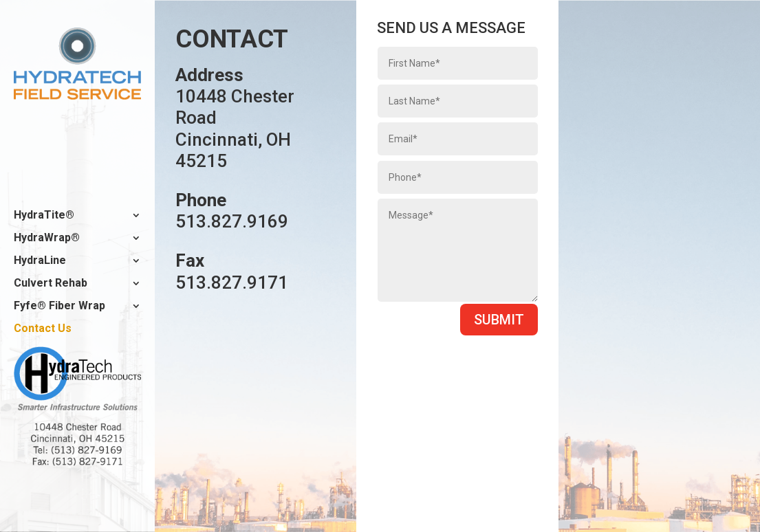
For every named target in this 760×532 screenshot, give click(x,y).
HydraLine (40, 261)
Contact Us (43, 329)
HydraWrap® (47, 239)
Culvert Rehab (51, 284)
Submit (499, 320)
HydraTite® (44, 216)
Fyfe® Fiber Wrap (59, 307)
